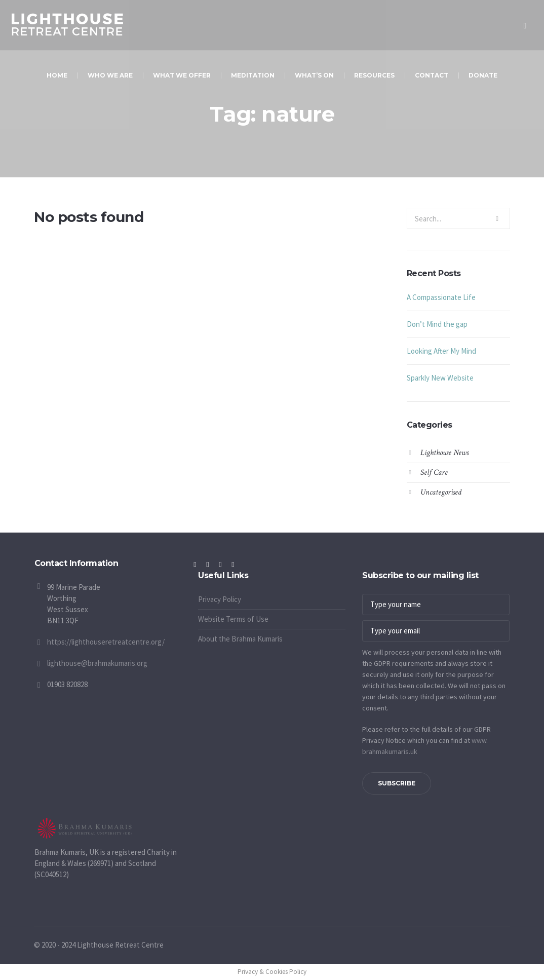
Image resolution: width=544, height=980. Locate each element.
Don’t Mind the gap (437, 324)
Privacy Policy (220, 599)
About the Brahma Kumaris (240, 639)
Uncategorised (441, 492)
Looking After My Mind (441, 351)
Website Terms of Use (233, 619)
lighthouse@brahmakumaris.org (97, 663)
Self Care (434, 473)
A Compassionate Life (441, 297)
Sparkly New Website (440, 378)
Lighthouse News (444, 453)
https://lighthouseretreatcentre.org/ (106, 642)
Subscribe (397, 783)
